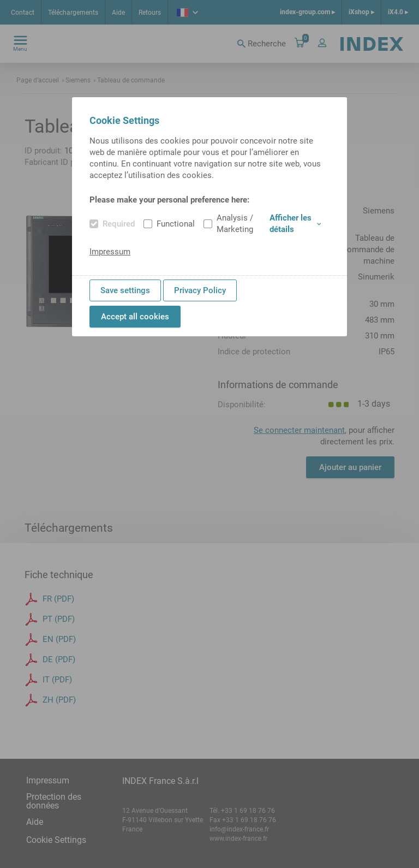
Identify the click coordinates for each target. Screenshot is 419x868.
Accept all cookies (135, 317)
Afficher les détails (295, 224)
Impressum (110, 252)
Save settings (125, 290)
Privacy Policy (200, 290)
